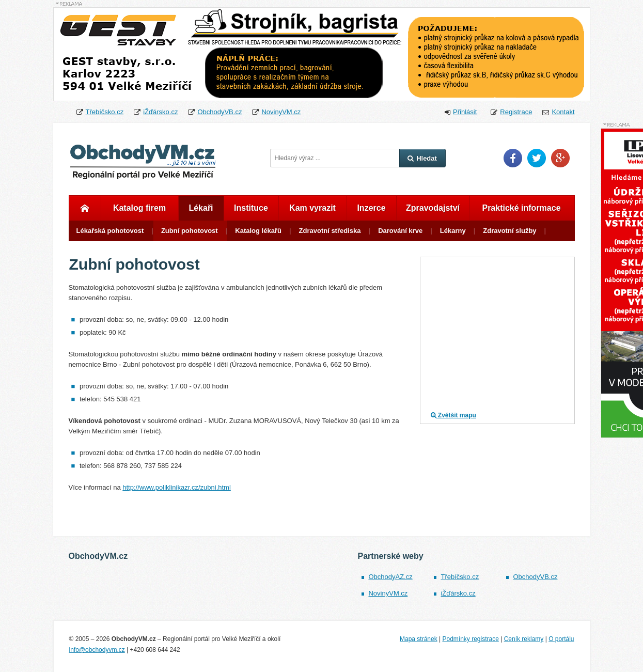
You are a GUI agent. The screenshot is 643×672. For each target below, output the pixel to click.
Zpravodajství (433, 208)
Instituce (251, 208)
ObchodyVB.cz (219, 112)
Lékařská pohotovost (110, 231)
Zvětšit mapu (453, 415)
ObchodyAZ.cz (390, 577)
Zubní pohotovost (190, 231)
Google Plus (560, 158)
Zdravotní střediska (330, 231)
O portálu (561, 639)
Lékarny (453, 231)
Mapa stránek (419, 639)
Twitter (537, 158)
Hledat (422, 158)
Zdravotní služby (509, 231)
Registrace (516, 112)
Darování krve (400, 231)
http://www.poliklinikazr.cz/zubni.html (177, 487)
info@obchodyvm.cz (97, 650)
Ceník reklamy (524, 639)
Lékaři (201, 208)
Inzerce (371, 208)
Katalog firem (139, 208)
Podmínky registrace (470, 639)
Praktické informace (521, 208)
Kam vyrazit (312, 208)
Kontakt (563, 112)
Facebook (513, 158)
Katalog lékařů (258, 231)
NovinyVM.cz (281, 112)
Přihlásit (465, 112)
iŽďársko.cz (160, 112)
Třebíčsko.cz (105, 112)
